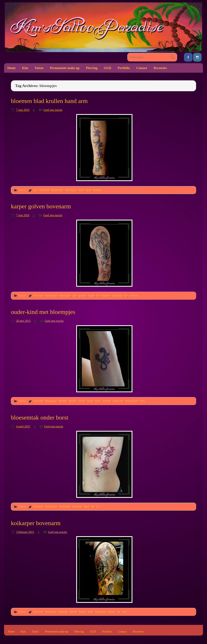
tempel (111, 611)
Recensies (160, 68)
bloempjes (71, 190)
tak (93, 506)
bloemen (44, 190)
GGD (108, 68)
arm (36, 190)
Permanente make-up (65, 68)
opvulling (117, 295)
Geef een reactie (53, 110)
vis (126, 295)
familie (72, 401)
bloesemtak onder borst (40, 417)
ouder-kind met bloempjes (43, 312)
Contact (142, 68)
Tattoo (39, 68)
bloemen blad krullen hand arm (49, 101)
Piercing (92, 68)
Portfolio (124, 68)
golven (82, 295)
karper (91, 295)
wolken (133, 295)
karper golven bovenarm (41, 206)
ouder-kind (131, 401)
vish (124, 611)
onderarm (118, 401)
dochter (63, 401)
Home (11, 68)
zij (97, 506)
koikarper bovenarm (36, 523)
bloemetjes (57, 190)
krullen (97, 190)
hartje (90, 401)
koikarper (101, 611)
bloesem (77, 506)
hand (81, 190)
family (82, 401)
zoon (142, 401)
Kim (25, 68)
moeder (107, 401)
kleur (88, 190)
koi (98, 295)
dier (75, 295)
